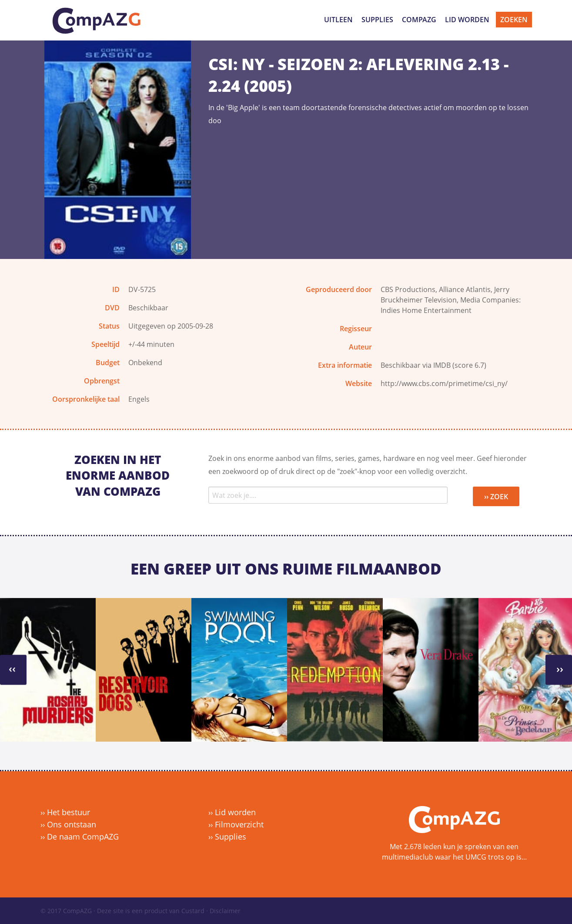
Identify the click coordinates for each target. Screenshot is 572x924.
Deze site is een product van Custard (151, 911)
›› (12, 669)
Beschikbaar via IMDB (416, 365)
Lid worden (467, 20)
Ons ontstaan (72, 824)
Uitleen (338, 20)
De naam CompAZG (83, 837)
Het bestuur (69, 812)
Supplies (377, 20)
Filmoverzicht (239, 824)
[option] (48, 670)
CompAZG (419, 20)
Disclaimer (225, 911)
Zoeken (514, 20)
